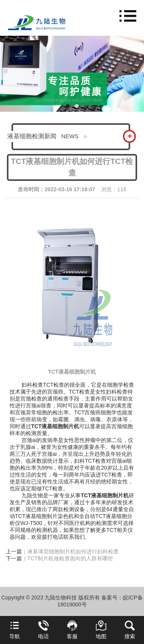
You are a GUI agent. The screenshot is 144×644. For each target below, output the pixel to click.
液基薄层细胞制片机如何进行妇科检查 (73, 551)
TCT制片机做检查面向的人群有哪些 (70, 558)
